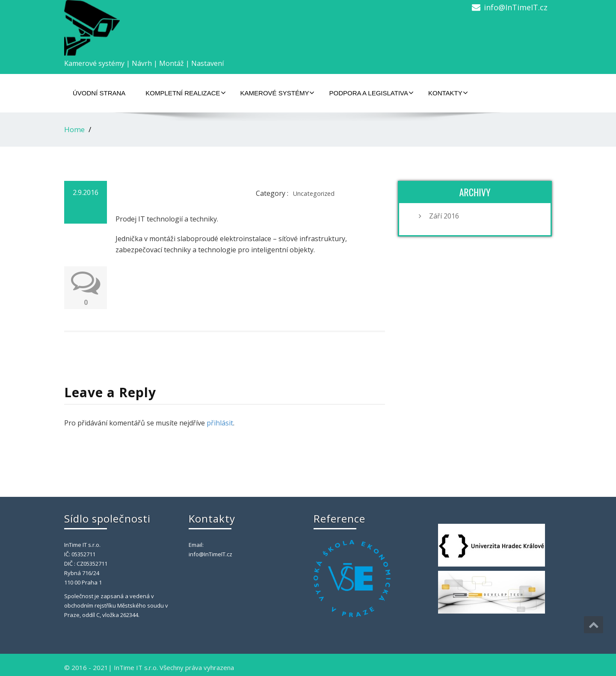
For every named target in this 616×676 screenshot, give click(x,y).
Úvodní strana (99, 93)
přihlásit (220, 423)
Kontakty (448, 93)
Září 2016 (444, 216)
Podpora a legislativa (371, 93)
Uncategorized (314, 193)
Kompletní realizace (185, 93)
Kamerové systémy (278, 93)
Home (74, 129)
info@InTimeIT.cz (516, 7)
